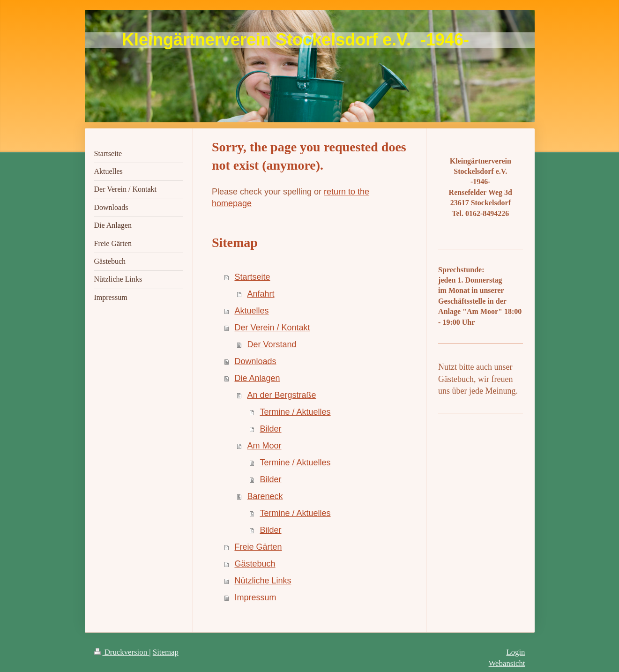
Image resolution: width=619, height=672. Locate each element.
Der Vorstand (272, 344)
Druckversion (122, 652)
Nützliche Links (263, 581)
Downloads (255, 361)
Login (515, 652)
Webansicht (507, 663)
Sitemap (166, 652)
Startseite (252, 277)
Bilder (270, 429)
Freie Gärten (258, 547)
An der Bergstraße (281, 395)
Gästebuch (255, 564)
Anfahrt (261, 294)
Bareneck (265, 496)
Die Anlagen (257, 378)
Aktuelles (251, 311)
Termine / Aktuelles (295, 412)
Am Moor (264, 446)
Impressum (255, 597)
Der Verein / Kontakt (272, 328)
